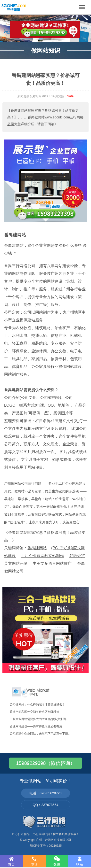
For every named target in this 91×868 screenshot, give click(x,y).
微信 (57, 861)
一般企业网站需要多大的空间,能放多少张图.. (39, 719)
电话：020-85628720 (45, 793)
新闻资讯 (23, 96)
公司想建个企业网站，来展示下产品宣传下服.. (40, 734)
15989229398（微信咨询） (45, 763)
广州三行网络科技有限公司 (54, 840)
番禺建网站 (15, 235)
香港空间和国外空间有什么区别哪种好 (34, 712)
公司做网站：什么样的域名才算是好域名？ (37, 705)
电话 (34, 861)
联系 (80, 861)
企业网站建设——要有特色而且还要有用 (36, 726)
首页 (11, 861)
